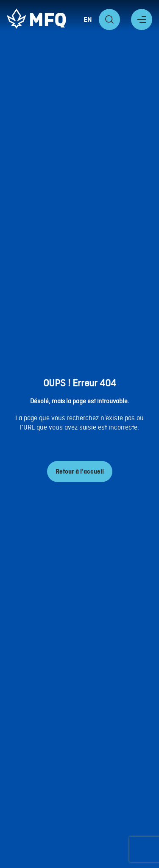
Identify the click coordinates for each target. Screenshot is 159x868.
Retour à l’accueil (80, 471)
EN (88, 20)
